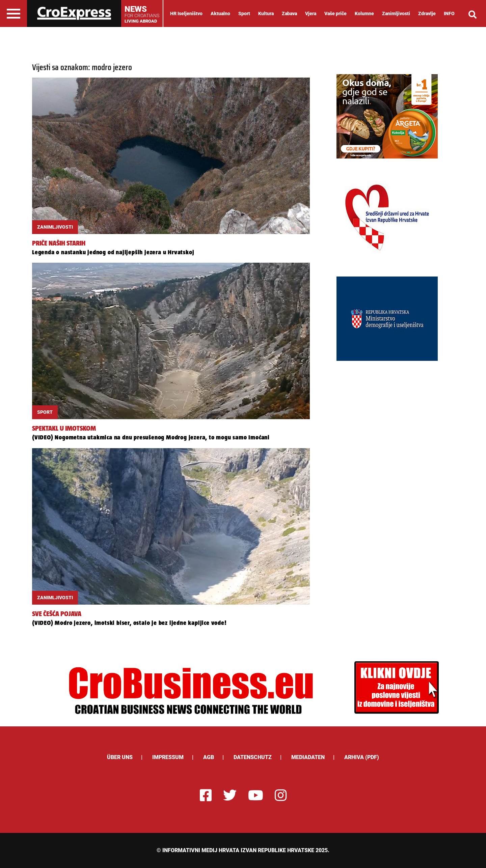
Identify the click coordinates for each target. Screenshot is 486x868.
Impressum (168, 757)
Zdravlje (427, 13)
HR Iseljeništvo (186, 13)
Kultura (266, 13)
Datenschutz (253, 757)
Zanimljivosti (396, 13)
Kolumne (364, 13)
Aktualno (220, 13)
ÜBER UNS (120, 757)
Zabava (289, 13)
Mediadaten (308, 757)
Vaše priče (335, 13)
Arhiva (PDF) (362, 757)
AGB (209, 757)
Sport (244, 13)
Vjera (311, 13)
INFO (449, 13)
